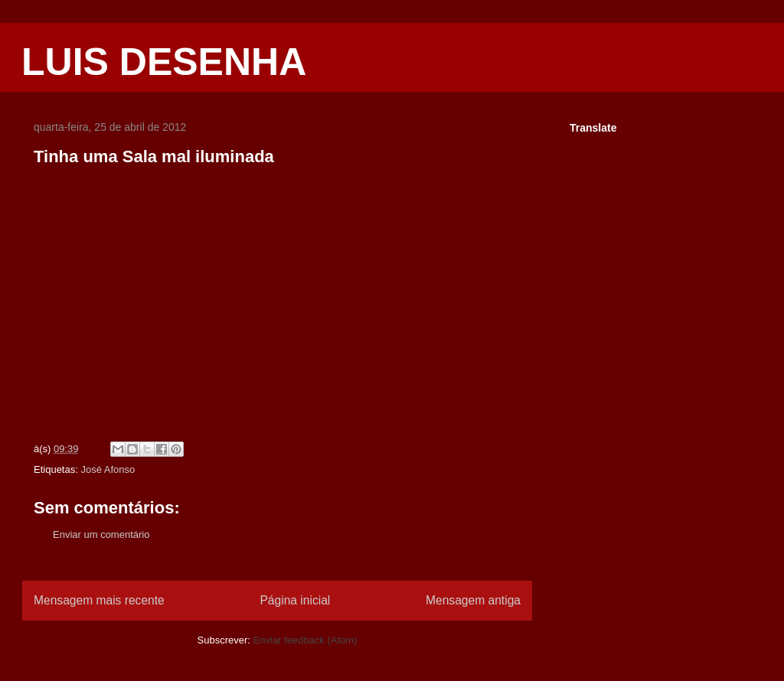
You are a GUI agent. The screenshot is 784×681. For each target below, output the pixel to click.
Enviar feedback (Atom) (305, 640)
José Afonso (108, 469)
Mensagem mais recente (99, 600)
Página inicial (295, 600)
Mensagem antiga (473, 600)
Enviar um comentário (101, 534)
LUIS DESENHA (164, 62)
